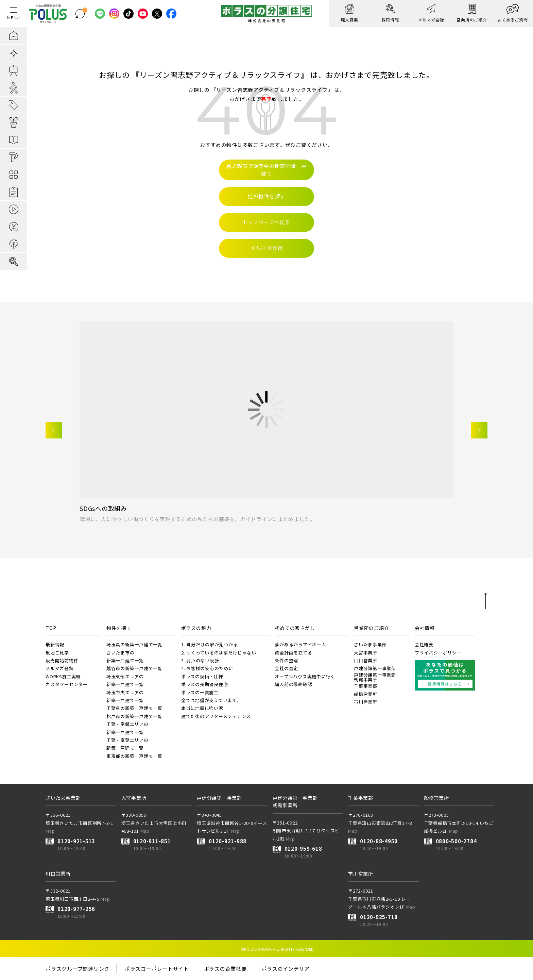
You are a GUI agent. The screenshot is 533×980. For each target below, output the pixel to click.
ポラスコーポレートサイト (157, 969)
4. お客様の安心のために (207, 668)
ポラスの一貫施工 (200, 692)
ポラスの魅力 (196, 628)
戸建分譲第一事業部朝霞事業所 (375, 677)
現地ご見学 (57, 653)
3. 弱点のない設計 (200, 660)
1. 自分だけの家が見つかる (210, 644)
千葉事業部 (366, 686)
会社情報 (425, 628)
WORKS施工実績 (63, 676)
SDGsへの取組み (103, 508)
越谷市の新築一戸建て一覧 (134, 668)
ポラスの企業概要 (225, 969)
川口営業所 (366, 660)
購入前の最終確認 (293, 684)
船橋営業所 (366, 694)
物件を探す (119, 628)
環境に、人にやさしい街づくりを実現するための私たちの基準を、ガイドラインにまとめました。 (197, 519)
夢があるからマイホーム (300, 644)
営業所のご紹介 (371, 628)
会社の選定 (286, 668)
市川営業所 (366, 702)
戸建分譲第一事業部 (375, 668)
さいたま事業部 (370, 644)
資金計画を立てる (293, 653)
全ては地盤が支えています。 (211, 700)
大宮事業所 (366, 653)
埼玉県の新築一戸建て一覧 (134, 644)
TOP (51, 628)
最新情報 (55, 644)
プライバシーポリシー (438, 653)
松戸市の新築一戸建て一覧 (134, 716)
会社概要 (424, 644)
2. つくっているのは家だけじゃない (219, 653)
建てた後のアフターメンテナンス (216, 716)
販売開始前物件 (62, 660)
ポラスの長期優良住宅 (205, 684)
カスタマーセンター (67, 684)
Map (50, 831)
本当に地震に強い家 (202, 708)
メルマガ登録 (60, 668)
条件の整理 (286, 660)
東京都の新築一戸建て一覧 (134, 756)
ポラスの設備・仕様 (202, 676)
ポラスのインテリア (286, 969)
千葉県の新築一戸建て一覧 (134, 708)
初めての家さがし (295, 628)
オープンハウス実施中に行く (305, 676)
